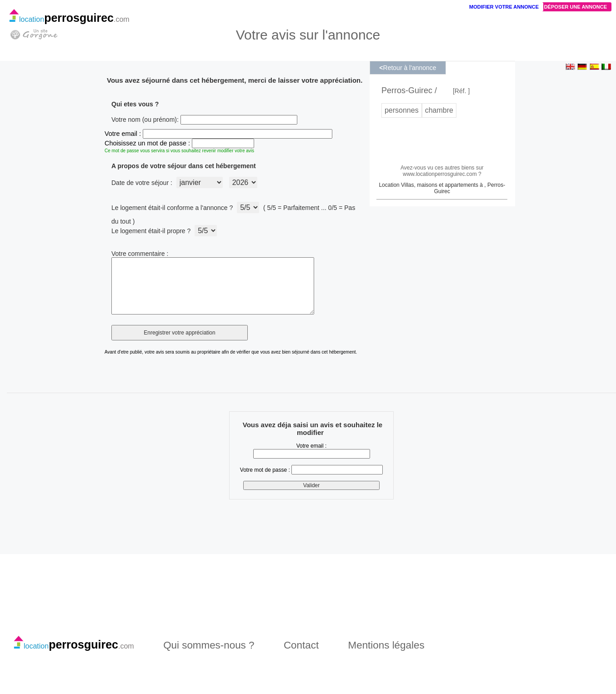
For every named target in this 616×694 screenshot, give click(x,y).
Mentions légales (386, 656)
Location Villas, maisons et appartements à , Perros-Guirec (442, 188)
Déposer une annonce (576, 7)
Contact (301, 656)
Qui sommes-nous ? (209, 656)
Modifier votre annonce (504, 7)
